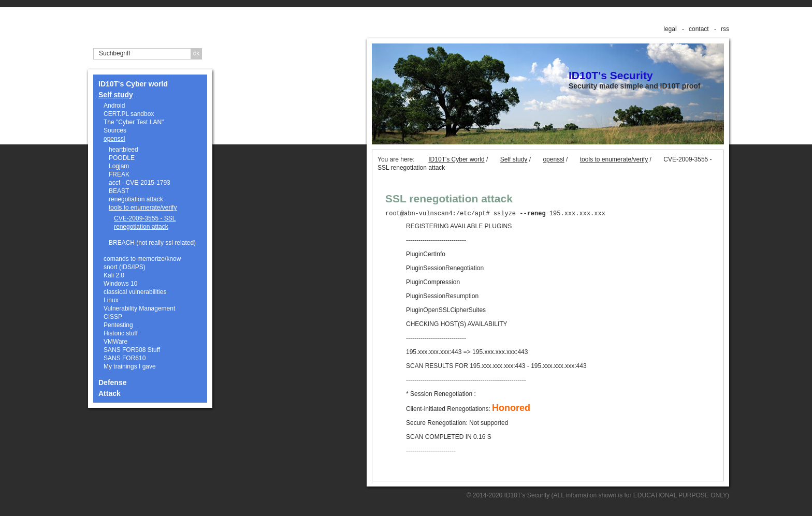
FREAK (119, 174)
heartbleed (124, 150)
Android (114, 106)
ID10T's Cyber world (133, 84)
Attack (110, 393)
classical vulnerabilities (135, 292)
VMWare (115, 342)
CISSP (113, 317)
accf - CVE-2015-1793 (140, 183)
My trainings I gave (130, 366)
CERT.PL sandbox (129, 114)
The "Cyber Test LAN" (134, 122)
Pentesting (118, 325)
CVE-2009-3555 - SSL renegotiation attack (145, 223)
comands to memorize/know (142, 259)
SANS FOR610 (125, 358)
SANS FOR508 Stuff (132, 350)
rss (725, 29)
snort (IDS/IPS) (125, 267)
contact (699, 29)
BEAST (119, 191)
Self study (116, 95)
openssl (114, 139)
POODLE (122, 158)
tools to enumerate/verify (143, 208)
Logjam (119, 166)
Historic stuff (121, 333)
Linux (111, 300)
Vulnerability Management (139, 308)
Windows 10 (120, 284)
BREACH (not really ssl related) (152, 243)
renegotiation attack (136, 199)
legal (670, 29)
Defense (112, 382)
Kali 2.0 (114, 275)
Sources (115, 130)
